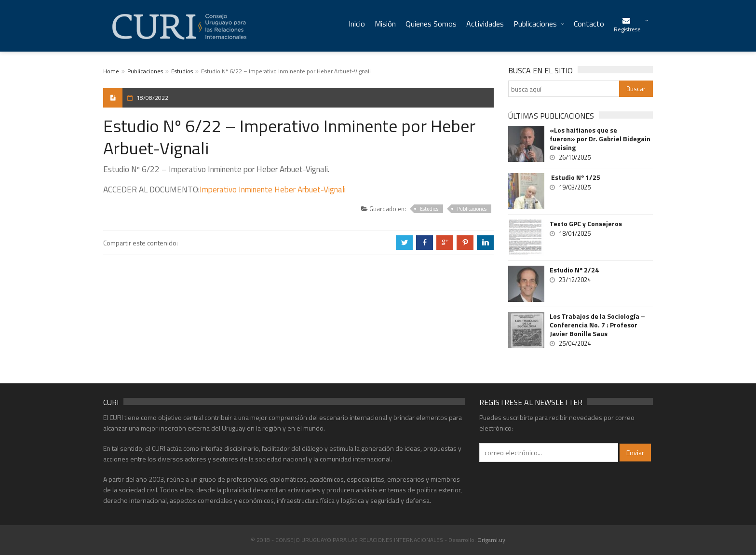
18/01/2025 (575, 233)
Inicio (357, 24)
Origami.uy (491, 540)
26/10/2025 (575, 157)
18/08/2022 (152, 98)
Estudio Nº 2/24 (574, 270)
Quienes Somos (431, 24)
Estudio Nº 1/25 (575, 177)
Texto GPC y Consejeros (586, 224)
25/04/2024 (575, 343)
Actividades (485, 24)
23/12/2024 (575, 280)
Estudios (182, 71)
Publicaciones (535, 24)
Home (111, 71)
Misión (385, 24)
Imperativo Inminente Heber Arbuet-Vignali (273, 190)
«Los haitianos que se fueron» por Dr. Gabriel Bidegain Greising (600, 139)
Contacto (589, 24)
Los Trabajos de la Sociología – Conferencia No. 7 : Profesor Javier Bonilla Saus (597, 325)
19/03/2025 (575, 187)
